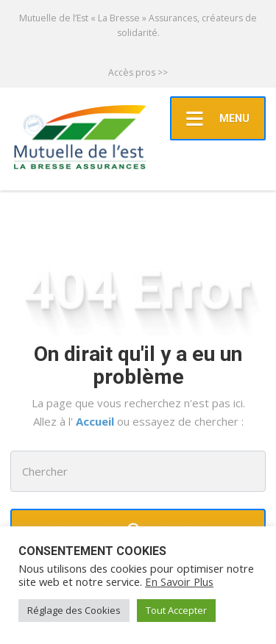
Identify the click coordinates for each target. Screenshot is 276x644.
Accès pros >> (138, 72)
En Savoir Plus (179, 582)
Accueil (96, 421)
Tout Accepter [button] (176, 610)
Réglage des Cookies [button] (74, 610)
